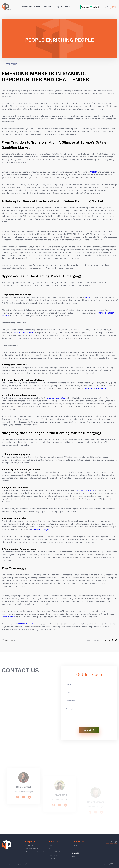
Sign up (114, 7)
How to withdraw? (31, 849)
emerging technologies (57, 398)
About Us (52, 845)
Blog (57, 7)
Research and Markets (24, 333)
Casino (74, 845)
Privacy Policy (53, 855)
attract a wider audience (95, 388)
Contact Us (66, 7)
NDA (74, 857)
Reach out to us (9, 617)
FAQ (74, 7)
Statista (94, 172)
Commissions (26, 7)
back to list (11, 64)
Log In (106, 7)
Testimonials (47, 7)
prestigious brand (25, 624)
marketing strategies (41, 529)
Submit (89, 730)
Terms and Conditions (56, 852)
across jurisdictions (86, 490)
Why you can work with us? (35, 852)
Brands (37, 7)
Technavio (90, 297)
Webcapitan (114, 864)
